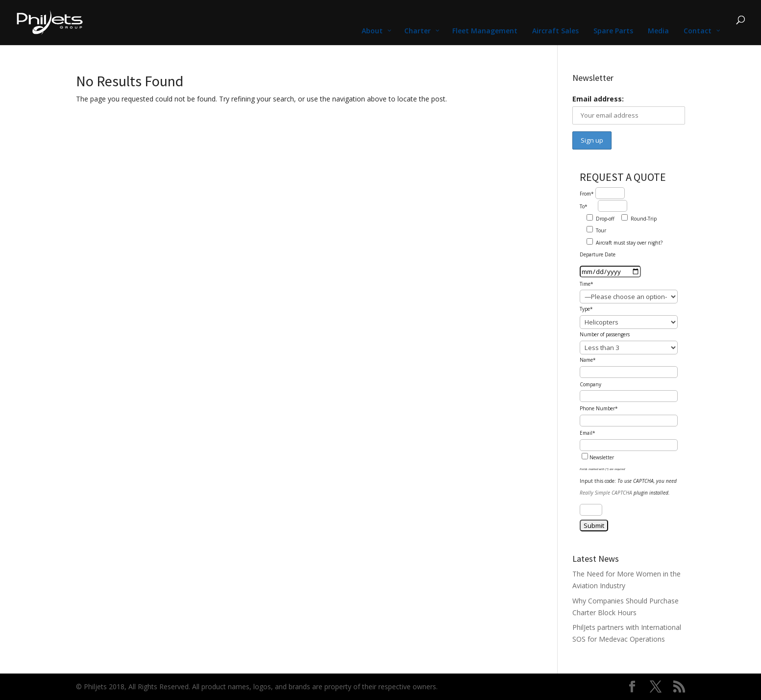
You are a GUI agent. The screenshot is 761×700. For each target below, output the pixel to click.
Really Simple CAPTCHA (606, 493)
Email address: (598, 99)
